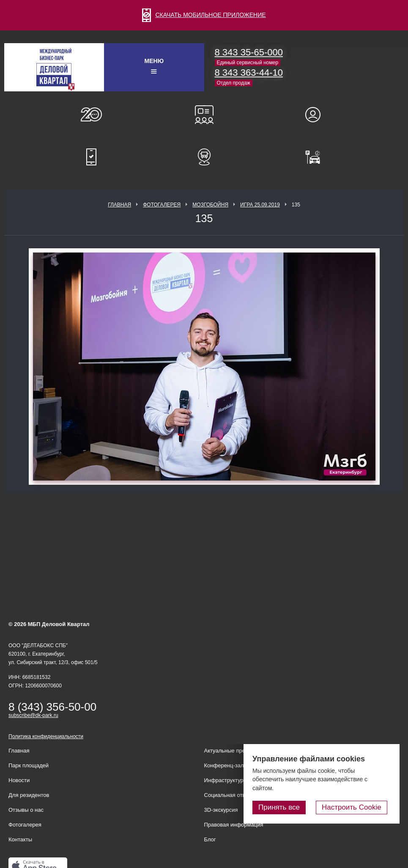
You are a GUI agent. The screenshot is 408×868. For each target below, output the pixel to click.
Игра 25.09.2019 (260, 205)
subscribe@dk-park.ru (33, 715)
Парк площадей (29, 765)
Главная (119, 205)
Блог (210, 839)
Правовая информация (234, 825)
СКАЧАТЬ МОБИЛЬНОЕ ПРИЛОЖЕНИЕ (204, 15)
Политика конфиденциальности (46, 736)
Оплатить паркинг (317, 157)
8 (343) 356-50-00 (52, 707)
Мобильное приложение (91, 157)
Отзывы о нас (26, 810)
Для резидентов (317, 115)
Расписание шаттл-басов (204, 157)
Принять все (287, 808)
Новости (19, 780)
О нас (91, 115)
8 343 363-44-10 (249, 73)
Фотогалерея (162, 205)
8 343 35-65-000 (249, 52)
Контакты (20, 839)
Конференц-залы (204, 115)
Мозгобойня (210, 205)
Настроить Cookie (355, 808)
